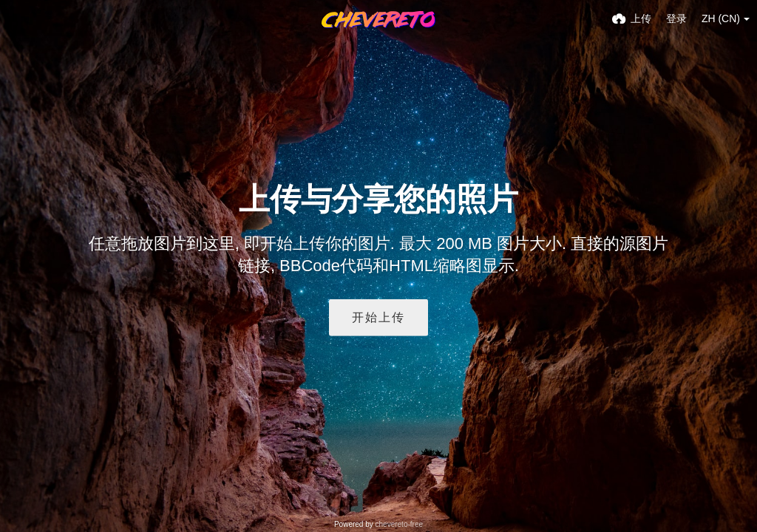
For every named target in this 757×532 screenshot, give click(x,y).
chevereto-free (399, 524)
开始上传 (378, 317)
